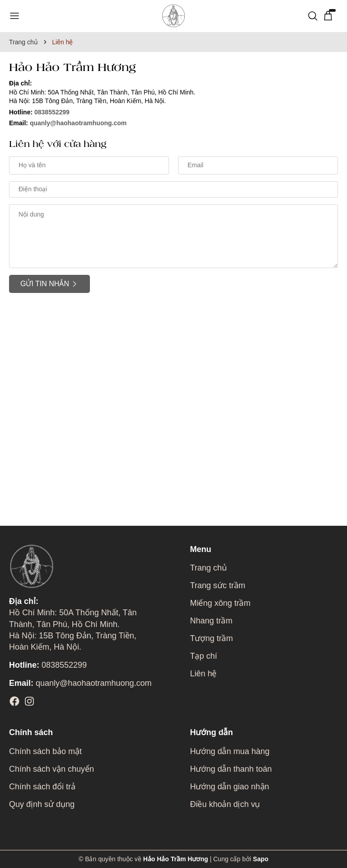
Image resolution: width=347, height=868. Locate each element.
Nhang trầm (211, 621)
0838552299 (52, 112)
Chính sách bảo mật (45, 751)
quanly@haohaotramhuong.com (78, 123)
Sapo (261, 859)
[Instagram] (29, 701)
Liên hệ (203, 674)
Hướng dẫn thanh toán (231, 769)
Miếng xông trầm (220, 603)
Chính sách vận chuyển (52, 769)
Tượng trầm (211, 638)
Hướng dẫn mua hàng (230, 751)
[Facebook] (14, 701)
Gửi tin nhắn (49, 284)
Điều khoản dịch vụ (225, 804)
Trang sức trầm (217, 585)
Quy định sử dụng (42, 804)
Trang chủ (208, 568)
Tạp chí (203, 656)
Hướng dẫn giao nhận (229, 787)
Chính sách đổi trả (42, 787)
